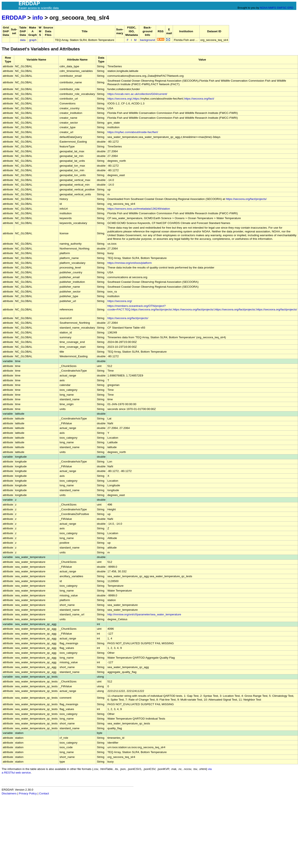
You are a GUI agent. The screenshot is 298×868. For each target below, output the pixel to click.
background (148, 40)
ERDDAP (14, 18)
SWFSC (282, 8)
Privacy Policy (28, 793)
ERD (290, 8)
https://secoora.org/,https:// (124, 99)
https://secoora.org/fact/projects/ (246, 199)
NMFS (272, 8)
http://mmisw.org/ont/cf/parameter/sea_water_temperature (144, 614)
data (23, 40)
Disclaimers (9, 793)
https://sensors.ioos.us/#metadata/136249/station (139, 209)
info (38, 18)
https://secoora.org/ (120, 301)
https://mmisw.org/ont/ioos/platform (129, 263)
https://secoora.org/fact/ (199, 99)
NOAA (264, 8)
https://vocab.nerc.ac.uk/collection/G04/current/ (137, 94)
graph (33, 40)
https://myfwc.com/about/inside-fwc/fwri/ (133, 132)
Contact (44, 793)
